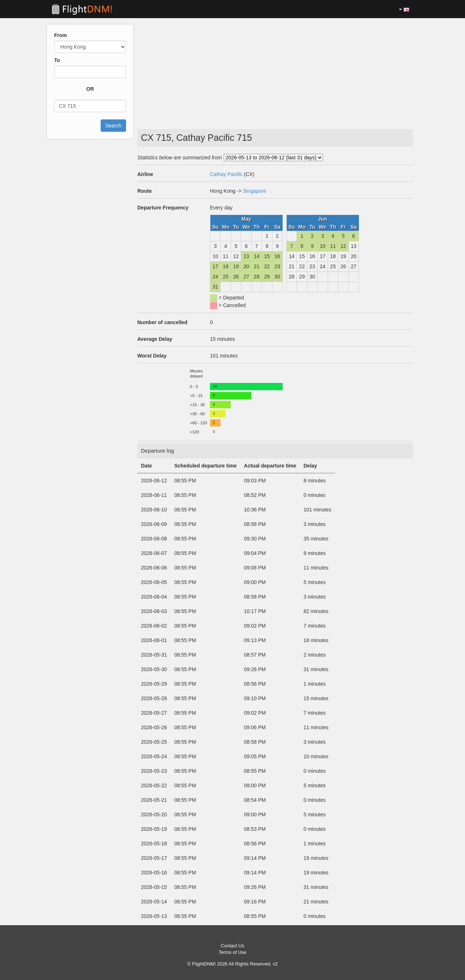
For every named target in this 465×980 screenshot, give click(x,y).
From (60, 35)
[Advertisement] (275, 71)
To (57, 60)
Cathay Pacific (226, 174)
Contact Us (232, 946)
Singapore (255, 191)
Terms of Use (233, 952)
